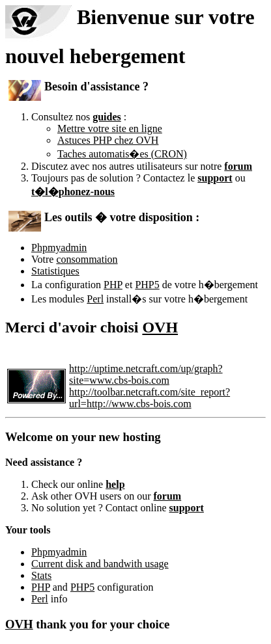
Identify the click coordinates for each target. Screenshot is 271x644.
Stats (41, 575)
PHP (113, 285)
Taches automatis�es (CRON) (122, 154)
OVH (160, 327)
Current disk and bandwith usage (100, 564)
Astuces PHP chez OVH (108, 140)
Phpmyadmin (59, 248)
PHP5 (147, 285)
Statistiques (55, 271)
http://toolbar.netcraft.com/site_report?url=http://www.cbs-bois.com (150, 398)
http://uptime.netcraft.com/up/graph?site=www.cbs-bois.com (146, 374)
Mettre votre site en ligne (110, 128)
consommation (87, 259)
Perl (95, 299)
